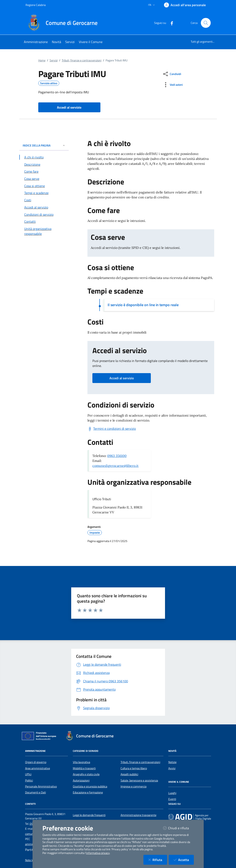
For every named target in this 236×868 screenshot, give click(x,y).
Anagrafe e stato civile (86, 774)
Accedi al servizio (122, 378)
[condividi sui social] (172, 74)
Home (42, 60)
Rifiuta (158, 860)
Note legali (31, 860)
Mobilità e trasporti (84, 768)
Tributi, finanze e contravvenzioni (82, 60)
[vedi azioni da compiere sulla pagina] (173, 85)
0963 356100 (117, 456)
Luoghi (172, 793)
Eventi (172, 799)
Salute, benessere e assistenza (139, 780)
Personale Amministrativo (41, 786)
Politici (29, 780)
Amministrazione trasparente (138, 815)
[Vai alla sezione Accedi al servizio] (44, 207)
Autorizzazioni (81, 780)
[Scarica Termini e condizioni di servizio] (112, 429)
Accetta (184, 860)
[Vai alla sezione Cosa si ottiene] (44, 186)
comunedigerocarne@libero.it (115, 466)
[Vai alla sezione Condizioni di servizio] (44, 214)
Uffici (28, 774)
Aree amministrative (38, 768)
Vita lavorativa (81, 762)
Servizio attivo (49, 83)
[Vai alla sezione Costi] (44, 200)
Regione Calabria (36, 5)
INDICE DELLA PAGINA (44, 145)
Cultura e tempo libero (134, 768)
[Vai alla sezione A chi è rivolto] (44, 157)
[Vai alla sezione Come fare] (44, 171)
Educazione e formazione (88, 792)
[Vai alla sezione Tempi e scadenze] (44, 193)
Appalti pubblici (129, 774)
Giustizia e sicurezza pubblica (90, 786)
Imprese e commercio (134, 786)
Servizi (54, 60)
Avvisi (172, 768)
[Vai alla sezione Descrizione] (44, 164)
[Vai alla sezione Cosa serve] (44, 179)
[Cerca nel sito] (206, 23)
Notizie (172, 762)
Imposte (95, 533)
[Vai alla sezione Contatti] (44, 221)
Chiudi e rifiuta (178, 828)
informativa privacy (98, 853)
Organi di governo (36, 762)
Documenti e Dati (35, 792)
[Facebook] (170, 23)
